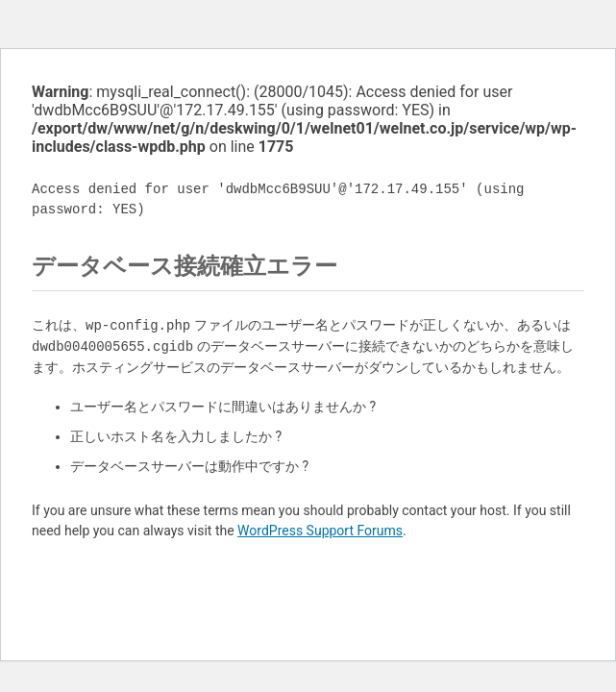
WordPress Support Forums (320, 531)
